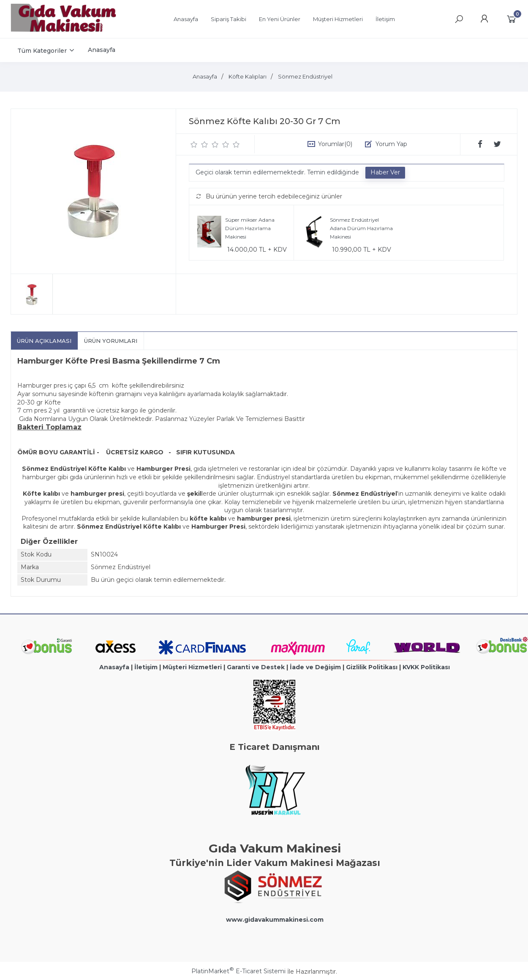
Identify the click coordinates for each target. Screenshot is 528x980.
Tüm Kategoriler (42, 51)
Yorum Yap (391, 144)
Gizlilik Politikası (372, 667)
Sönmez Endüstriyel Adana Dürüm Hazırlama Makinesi (361, 228)
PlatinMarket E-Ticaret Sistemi (238, 971)
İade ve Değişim (315, 667)
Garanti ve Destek (256, 667)
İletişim (146, 667)
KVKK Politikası (426, 667)
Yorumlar (335, 144)
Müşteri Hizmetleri (192, 667)
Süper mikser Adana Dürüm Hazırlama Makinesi (250, 228)
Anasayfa (114, 667)
